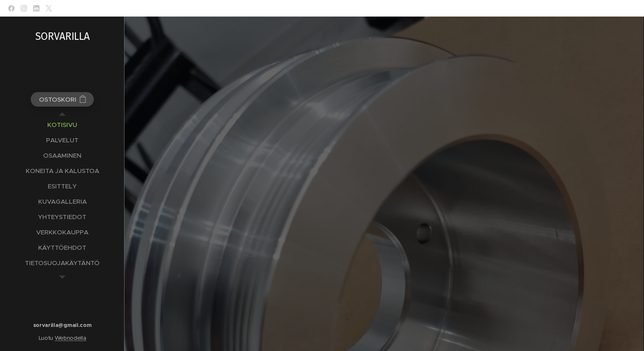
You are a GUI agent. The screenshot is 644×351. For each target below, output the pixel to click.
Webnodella (71, 338)
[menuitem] (62, 125)
